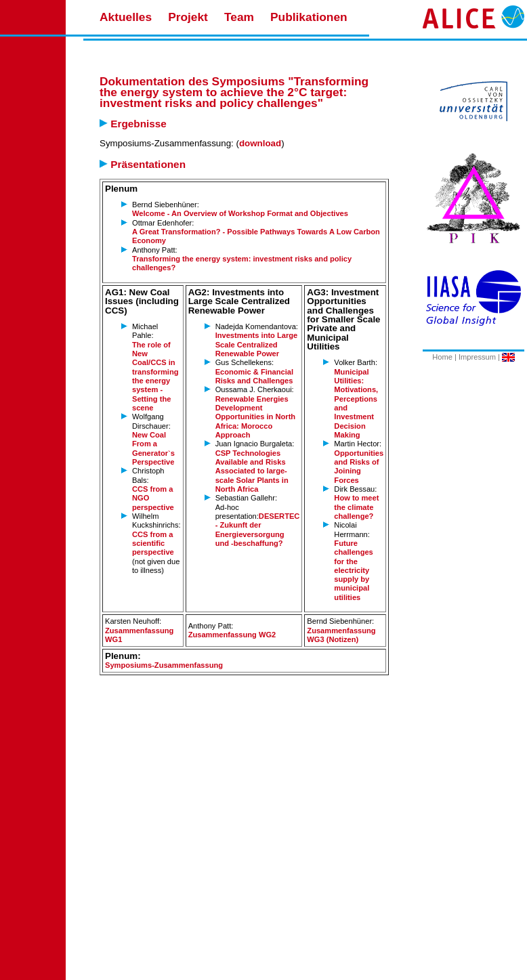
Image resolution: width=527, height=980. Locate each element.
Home (442, 357)
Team (239, 17)
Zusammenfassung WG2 (232, 635)
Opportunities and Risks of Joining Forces (359, 467)
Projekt (188, 17)
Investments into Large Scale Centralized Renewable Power (257, 344)
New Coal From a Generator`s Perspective (153, 448)
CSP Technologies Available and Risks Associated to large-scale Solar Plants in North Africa (252, 471)
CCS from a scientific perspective (153, 544)
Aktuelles (126, 17)
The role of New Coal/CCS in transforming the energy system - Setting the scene (155, 376)
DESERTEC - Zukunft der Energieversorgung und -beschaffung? (258, 530)
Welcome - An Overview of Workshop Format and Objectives (240, 213)
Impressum (477, 357)
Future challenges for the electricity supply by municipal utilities (353, 570)
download (260, 143)
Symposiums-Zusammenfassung (164, 665)
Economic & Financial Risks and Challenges (254, 376)
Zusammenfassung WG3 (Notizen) (341, 635)
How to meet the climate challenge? (356, 507)
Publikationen (309, 17)
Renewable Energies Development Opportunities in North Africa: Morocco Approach (256, 417)
